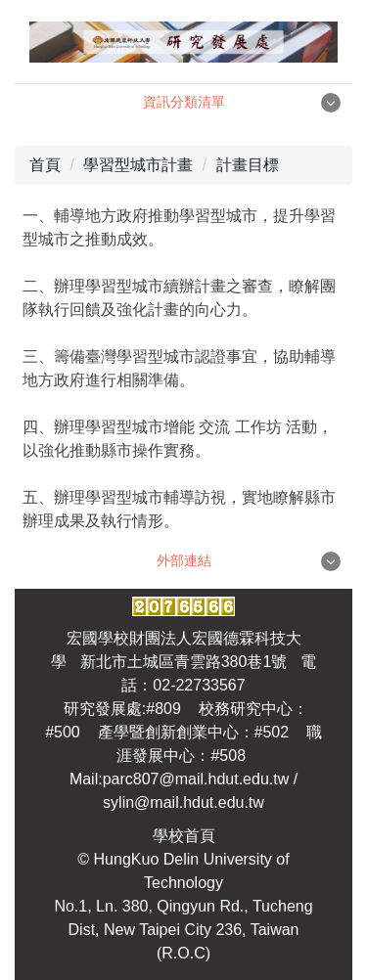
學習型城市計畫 (138, 165)
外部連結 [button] (184, 560)
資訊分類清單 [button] (184, 102)
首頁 (45, 165)
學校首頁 (184, 836)
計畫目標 (248, 165)
